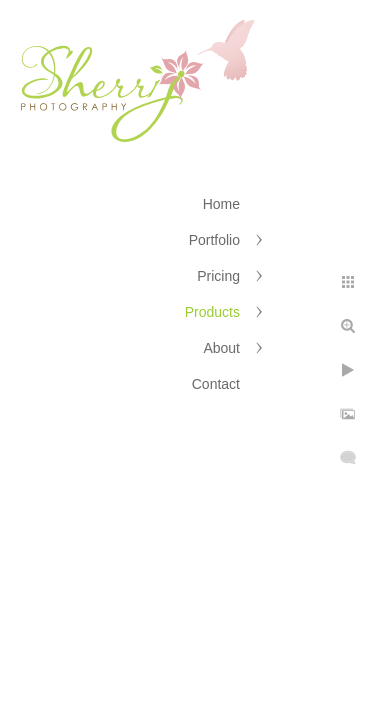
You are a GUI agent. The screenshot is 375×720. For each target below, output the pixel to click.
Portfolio (214, 240)
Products (212, 312)
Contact (216, 384)
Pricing (218, 276)
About (221, 348)
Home (221, 204)
